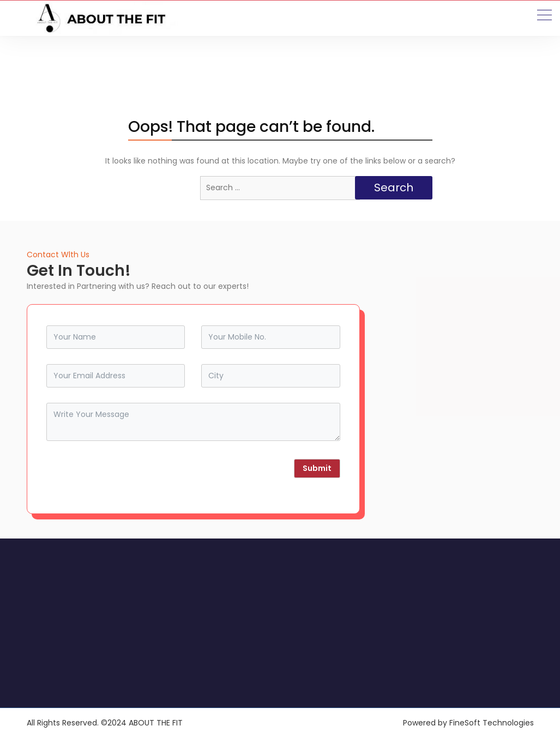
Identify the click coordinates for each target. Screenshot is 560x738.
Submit (317, 468)
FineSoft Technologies (492, 723)
